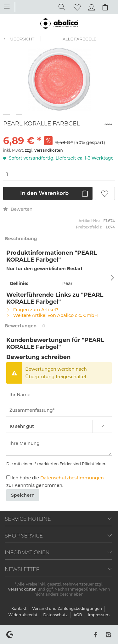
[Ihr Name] (59, 395)
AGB (78, 615)
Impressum (99, 615)
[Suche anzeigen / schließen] (60, 7)
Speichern (23, 495)
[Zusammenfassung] (59, 410)
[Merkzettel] (75, 7)
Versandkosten (22, 589)
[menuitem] (10, 6)
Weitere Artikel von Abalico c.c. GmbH (52, 315)
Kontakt (20, 608)
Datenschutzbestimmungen (72, 478)
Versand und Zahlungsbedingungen (68, 608)
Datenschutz (56, 615)
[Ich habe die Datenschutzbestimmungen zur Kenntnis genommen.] (8, 477)
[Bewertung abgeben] (59, 426)
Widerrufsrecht (23, 615)
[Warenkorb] (106, 7)
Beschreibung (21, 239)
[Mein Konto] (91, 7)
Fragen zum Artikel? (32, 310)
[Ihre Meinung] (59, 447)
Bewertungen (21, 326)
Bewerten (18, 209)
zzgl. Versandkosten (44, 150)
